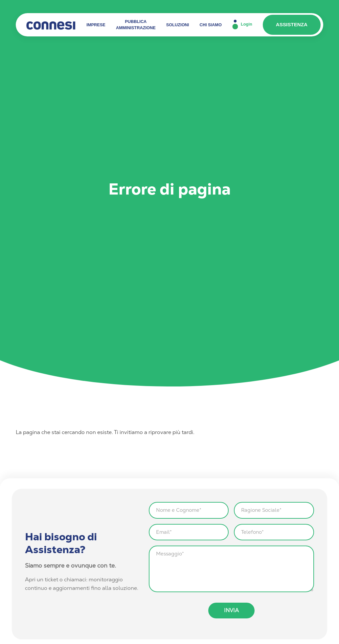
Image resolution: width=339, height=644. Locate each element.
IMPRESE (96, 25)
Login (242, 25)
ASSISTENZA (292, 24)
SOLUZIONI (178, 25)
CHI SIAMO (211, 25)
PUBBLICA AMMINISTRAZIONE (136, 25)
